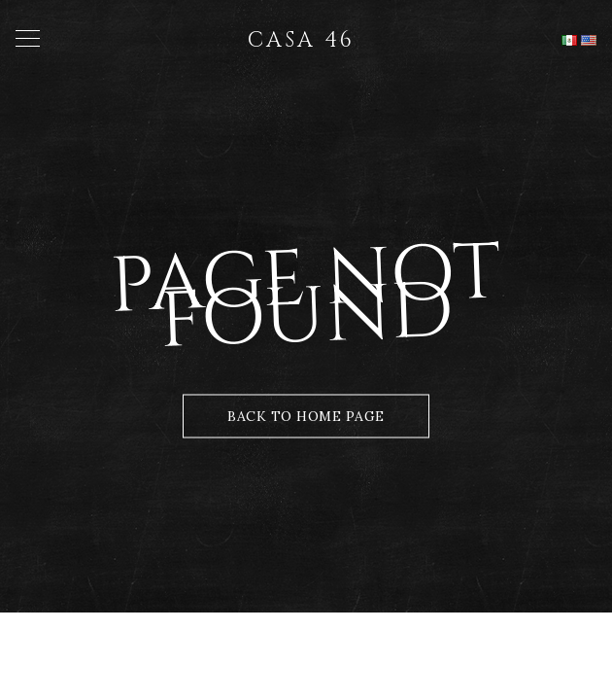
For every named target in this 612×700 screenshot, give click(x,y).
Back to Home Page (306, 416)
